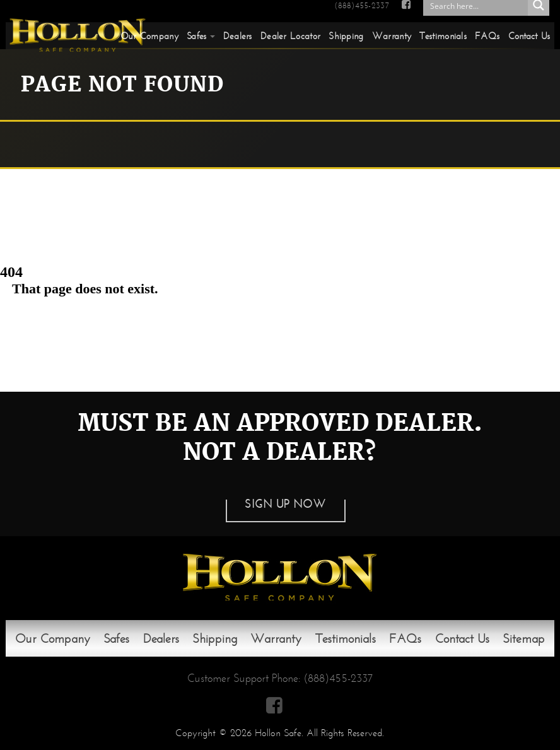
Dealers (238, 36)
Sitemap (524, 638)
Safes (197, 36)
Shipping (346, 36)
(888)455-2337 (361, 6)
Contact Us (529, 36)
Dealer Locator (290, 36)
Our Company (149, 36)
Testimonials (443, 36)
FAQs (487, 36)
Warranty (392, 36)
